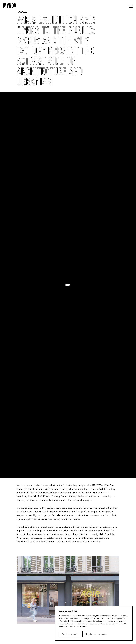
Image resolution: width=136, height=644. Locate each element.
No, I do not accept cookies (96, 634)
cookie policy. (81, 626)
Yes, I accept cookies (71, 634)
